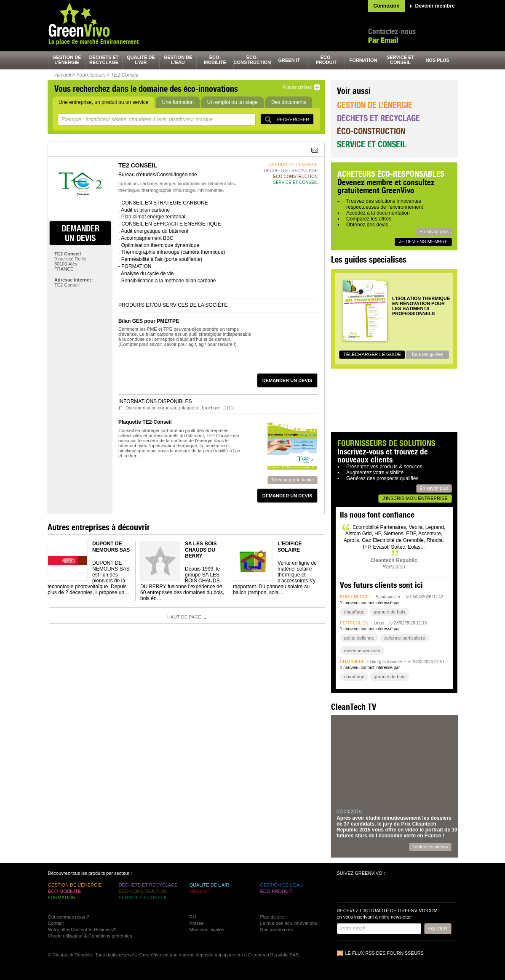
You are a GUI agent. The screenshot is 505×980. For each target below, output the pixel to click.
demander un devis (80, 233)
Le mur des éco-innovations (289, 923)
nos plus (437, 60)
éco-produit (326, 60)
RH (193, 917)
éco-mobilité (215, 60)
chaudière (352, 662)
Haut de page (184, 617)
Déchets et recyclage (378, 118)
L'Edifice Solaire (290, 547)
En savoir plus (434, 231)
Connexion (387, 6)
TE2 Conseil (124, 75)
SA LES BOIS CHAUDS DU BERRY (201, 550)
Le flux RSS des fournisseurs (385, 953)
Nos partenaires (277, 930)
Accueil (63, 75)
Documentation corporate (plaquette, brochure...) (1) (179, 408)
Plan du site (272, 917)
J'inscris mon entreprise (415, 498)
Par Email (383, 40)
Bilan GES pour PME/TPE (149, 321)
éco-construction (252, 60)
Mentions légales (207, 930)
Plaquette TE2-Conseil (145, 422)
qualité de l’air (141, 60)
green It (289, 60)
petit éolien (354, 623)
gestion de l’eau (178, 60)
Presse (197, 923)
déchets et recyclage (104, 60)
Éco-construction (371, 131)
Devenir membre (435, 6)
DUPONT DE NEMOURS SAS (111, 547)
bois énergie (355, 597)
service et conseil (400, 60)
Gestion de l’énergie (375, 105)
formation (363, 60)
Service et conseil (371, 144)
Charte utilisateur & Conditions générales (90, 936)
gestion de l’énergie (67, 60)
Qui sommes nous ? (69, 917)
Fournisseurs (91, 75)
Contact (56, 923)
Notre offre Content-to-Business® (82, 930)
